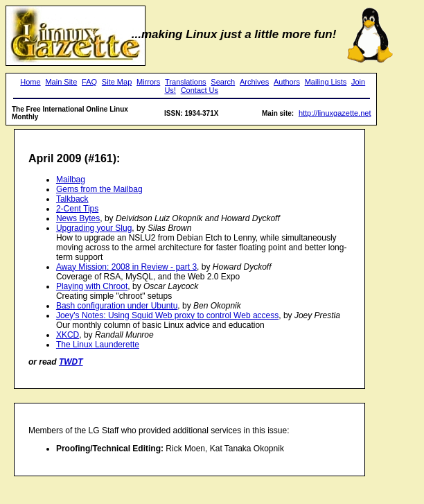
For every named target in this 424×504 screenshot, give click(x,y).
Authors (287, 82)
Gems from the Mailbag (99, 189)
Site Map (117, 82)
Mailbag (71, 180)
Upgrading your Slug (94, 228)
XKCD (68, 335)
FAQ (89, 82)
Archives (254, 82)
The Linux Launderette (98, 345)
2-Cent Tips (77, 209)
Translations (186, 82)
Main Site (61, 82)
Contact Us (200, 90)
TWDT (71, 362)
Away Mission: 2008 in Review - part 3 (126, 267)
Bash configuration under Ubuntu (117, 306)
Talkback (72, 199)
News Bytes (78, 218)
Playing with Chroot (92, 286)
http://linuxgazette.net (335, 113)
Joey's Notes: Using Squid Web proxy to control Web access (167, 315)
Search (223, 82)
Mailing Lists (326, 82)
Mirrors (148, 82)
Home (30, 82)
